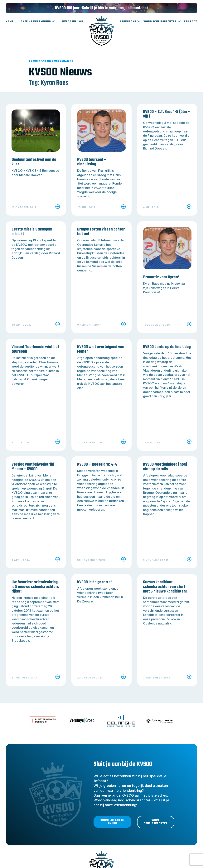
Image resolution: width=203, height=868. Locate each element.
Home (10, 22)
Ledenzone (130, 22)
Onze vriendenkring (38, 22)
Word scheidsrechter (162, 22)
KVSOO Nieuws (73, 22)
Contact (191, 22)
